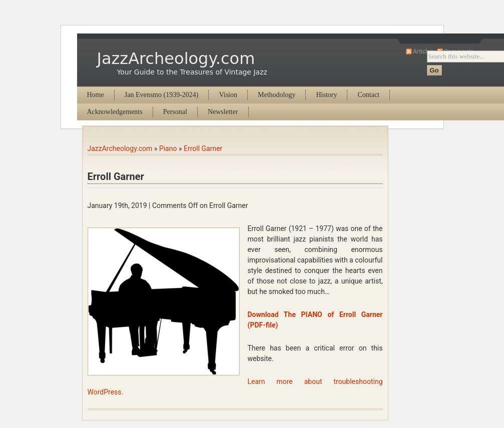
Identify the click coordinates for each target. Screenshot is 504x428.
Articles (423, 51)
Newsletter (223, 112)
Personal (175, 112)
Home (96, 95)
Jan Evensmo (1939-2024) (162, 95)
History (326, 95)
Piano (168, 148)
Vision (228, 95)
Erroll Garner (203, 148)
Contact (368, 95)
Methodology (277, 95)
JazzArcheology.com (176, 58)
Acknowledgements (115, 112)
